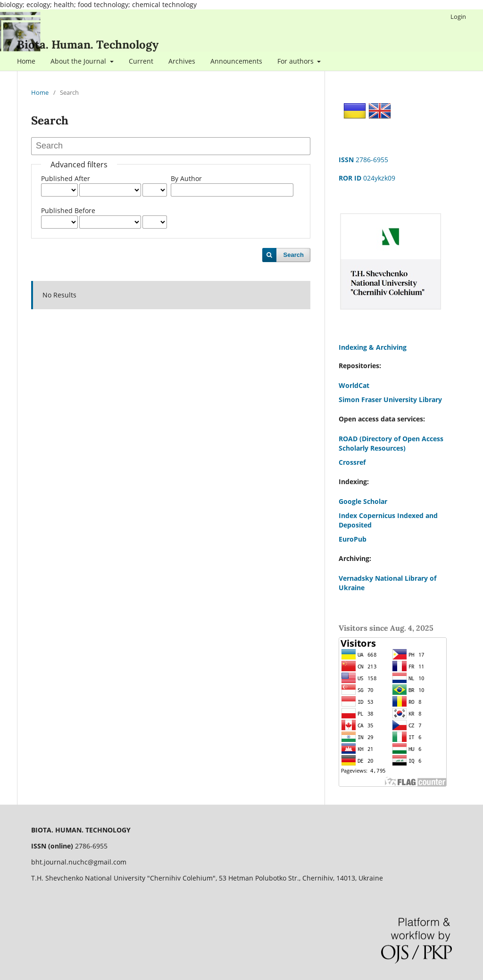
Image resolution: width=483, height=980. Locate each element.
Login (458, 16)
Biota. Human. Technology (88, 45)
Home (26, 61)
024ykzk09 (367, 178)
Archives (182, 61)
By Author (186, 178)
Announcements (236, 61)
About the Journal (79, 61)
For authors (296, 61)
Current (141, 61)
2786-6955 (363, 160)
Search (294, 255)
